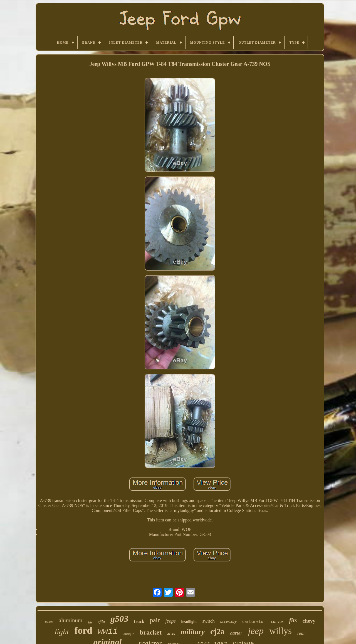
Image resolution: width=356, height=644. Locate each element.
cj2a (217, 631)
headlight (189, 622)
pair (155, 620)
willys (280, 631)
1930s (49, 622)
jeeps (170, 621)
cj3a (102, 621)
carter (236, 633)
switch (208, 621)
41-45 (171, 634)
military (193, 632)
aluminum (71, 620)
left (90, 622)
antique (129, 634)
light (62, 632)
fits (293, 620)
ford (83, 631)
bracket (151, 632)
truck (139, 621)
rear (301, 633)
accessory (228, 621)
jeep (256, 631)
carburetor (254, 622)
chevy (309, 621)
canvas (277, 621)
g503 (119, 619)
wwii (108, 631)
